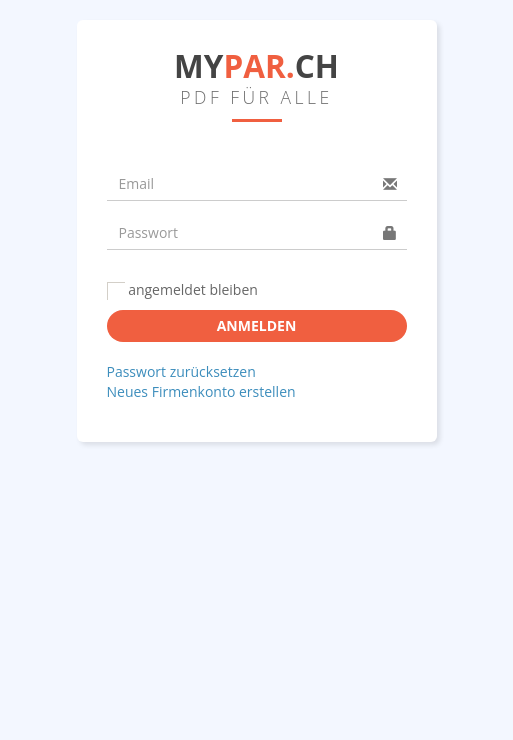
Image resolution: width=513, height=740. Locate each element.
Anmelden (257, 325)
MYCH (256, 65)
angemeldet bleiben (182, 290)
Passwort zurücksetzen (181, 371)
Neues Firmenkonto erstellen (201, 391)
